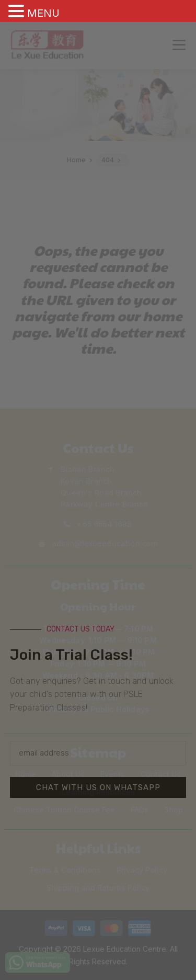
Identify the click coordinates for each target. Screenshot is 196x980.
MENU (43, 13)
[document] (98, 490)
